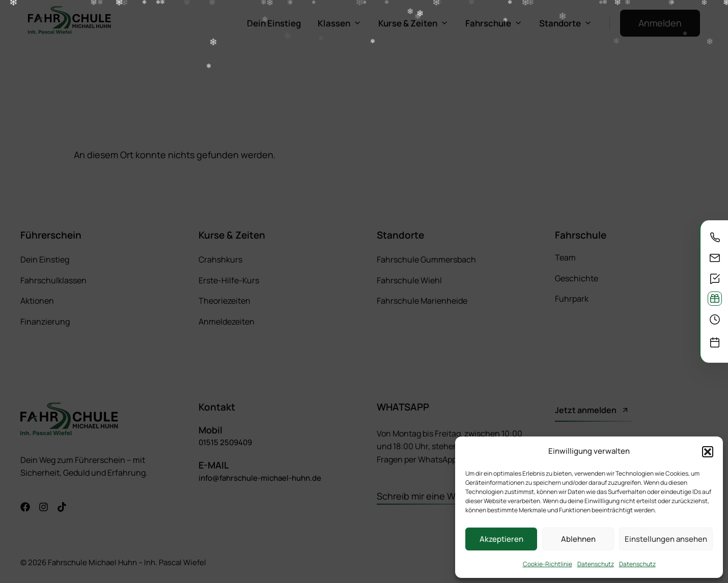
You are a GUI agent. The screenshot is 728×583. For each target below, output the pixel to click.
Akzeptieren (501, 539)
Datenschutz (596, 564)
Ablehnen (578, 539)
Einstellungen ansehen (666, 539)
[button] (708, 452)
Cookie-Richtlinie (548, 564)
